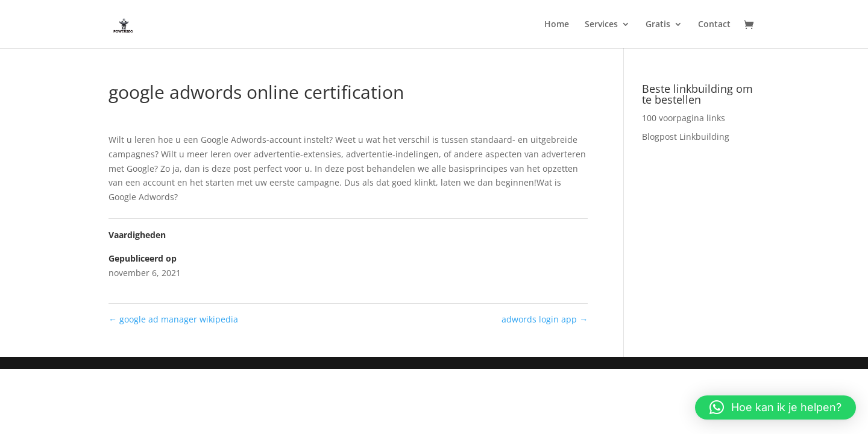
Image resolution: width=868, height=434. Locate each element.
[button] (775, 407)
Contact (714, 25)
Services (601, 25)
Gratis (658, 25)
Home (557, 25)
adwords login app (545, 319)
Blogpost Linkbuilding (686, 137)
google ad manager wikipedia (173, 319)
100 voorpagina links (684, 118)
